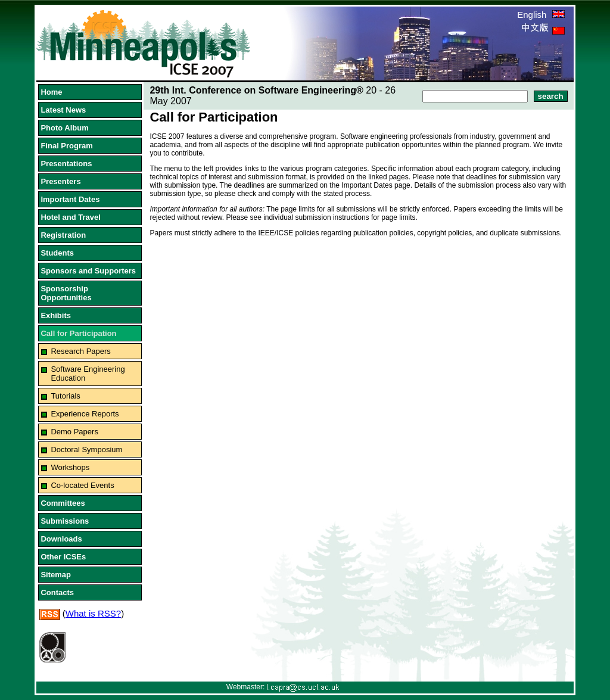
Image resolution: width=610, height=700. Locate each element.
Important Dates (70, 199)
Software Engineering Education (88, 374)
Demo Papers (74, 432)
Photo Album (64, 128)
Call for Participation (78, 333)
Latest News (63, 110)
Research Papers (80, 351)
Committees (63, 503)
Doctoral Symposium (86, 449)
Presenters (60, 181)
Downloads (61, 539)
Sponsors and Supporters (88, 271)
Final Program (66, 146)
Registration (63, 235)
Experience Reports (85, 414)
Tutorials (65, 396)
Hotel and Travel (70, 217)
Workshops (70, 467)
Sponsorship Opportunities (66, 293)
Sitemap (56, 575)
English (541, 15)
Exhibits (56, 315)
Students (57, 253)
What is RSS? (93, 613)
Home (51, 92)
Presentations (66, 164)
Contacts (57, 592)
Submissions (65, 521)
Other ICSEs (63, 557)
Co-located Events (82, 485)
